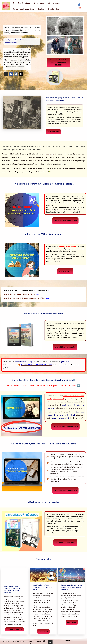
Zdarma (33, 9)
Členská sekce (53, 9)
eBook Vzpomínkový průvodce (43, 502)
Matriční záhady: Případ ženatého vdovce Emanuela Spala (42, 587)
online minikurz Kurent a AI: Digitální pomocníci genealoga (43, 184)
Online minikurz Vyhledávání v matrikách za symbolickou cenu (44, 444)
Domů (21, 3)
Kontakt (41, 9)
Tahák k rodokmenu (21, 9)
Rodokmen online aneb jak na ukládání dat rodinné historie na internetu (72, 587)
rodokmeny (50, 154)
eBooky (28, 3)
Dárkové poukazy (54, 3)
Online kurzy (39, 3)
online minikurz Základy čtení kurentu (43, 234)
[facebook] (79, 5)
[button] (4, 113)
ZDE (37, 294)
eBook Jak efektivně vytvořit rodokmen (44, 314)
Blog (15, 3)
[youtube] (80, 8)
